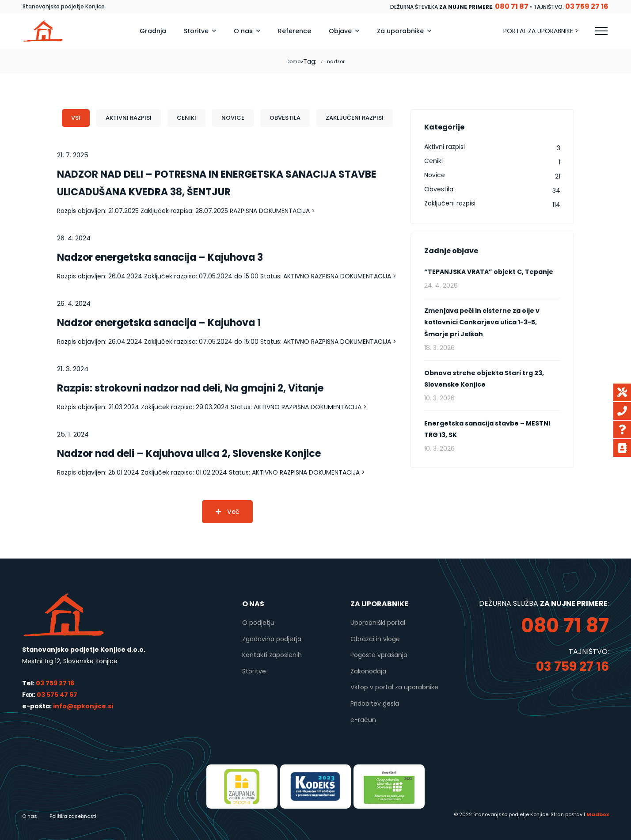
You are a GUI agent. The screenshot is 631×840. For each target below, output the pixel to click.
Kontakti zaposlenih (272, 655)
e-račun (363, 720)
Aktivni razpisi (129, 118)
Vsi (76, 118)
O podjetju (258, 623)
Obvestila (285, 118)
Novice (233, 118)
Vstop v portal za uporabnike (394, 687)
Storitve (254, 671)
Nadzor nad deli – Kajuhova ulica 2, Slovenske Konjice (189, 454)
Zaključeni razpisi (355, 118)
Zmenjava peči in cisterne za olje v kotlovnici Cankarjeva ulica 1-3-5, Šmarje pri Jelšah (482, 322)
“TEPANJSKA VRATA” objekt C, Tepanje (489, 272)
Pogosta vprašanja (379, 655)
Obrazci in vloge (375, 639)
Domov (295, 61)
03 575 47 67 (57, 695)
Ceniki (186, 118)
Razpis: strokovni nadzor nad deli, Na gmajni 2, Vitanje (190, 388)
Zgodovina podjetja (272, 639)
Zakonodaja (368, 671)
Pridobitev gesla (375, 703)
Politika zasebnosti (73, 816)
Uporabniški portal (378, 623)
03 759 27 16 (55, 683)
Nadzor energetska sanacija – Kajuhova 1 (159, 323)
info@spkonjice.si (82, 706)
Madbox (598, 814)
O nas (30, 816)
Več (227, 512)
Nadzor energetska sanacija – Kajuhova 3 (160, 257)
